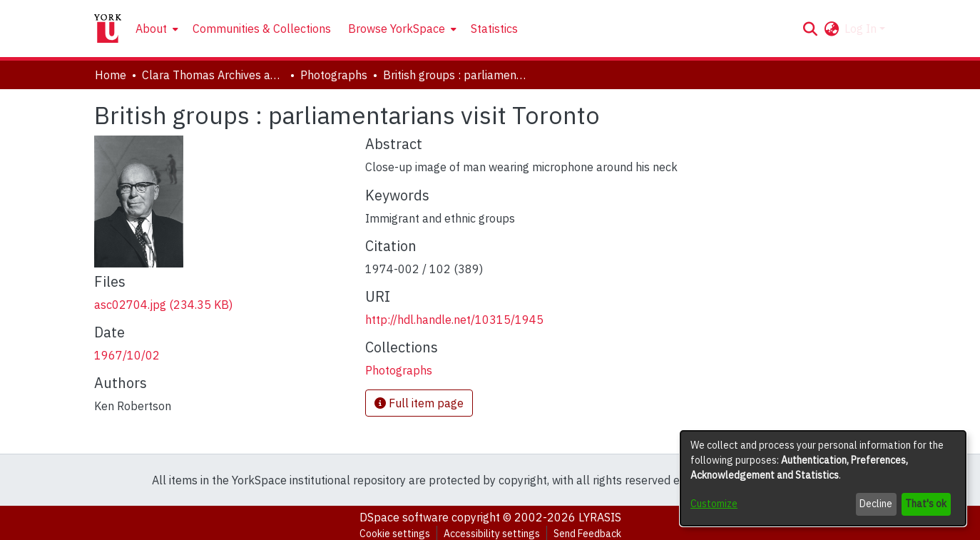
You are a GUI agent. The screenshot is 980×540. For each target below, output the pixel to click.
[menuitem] (155, 29)
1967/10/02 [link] (127, 355)
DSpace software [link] (404, 517)
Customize (714, 504)
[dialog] (823, 478)
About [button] (151, 29)
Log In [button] (862, 29)
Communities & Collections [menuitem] (262, 29)
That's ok (926, 504)
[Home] (108, 29)
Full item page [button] (419, 403)
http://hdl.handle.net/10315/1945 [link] (454, 320)
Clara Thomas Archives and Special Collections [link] (213, 75)
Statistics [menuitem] (494, 29)
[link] (163, 305)
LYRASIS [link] (600, 517)
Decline (876, 504)
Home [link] (111, 75)
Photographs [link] (334, 75)
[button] (810, 29)
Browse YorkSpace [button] (397, 29)
